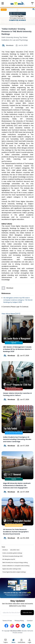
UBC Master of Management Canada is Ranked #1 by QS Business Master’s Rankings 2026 (17, 349)
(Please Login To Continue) (19, 307)
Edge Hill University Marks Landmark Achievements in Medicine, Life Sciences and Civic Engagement (17, 486)
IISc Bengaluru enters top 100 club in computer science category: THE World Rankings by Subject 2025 (18, 300)
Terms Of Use (7, 621)
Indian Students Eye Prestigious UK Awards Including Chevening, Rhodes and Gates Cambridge (17, 439)
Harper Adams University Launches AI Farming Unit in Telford (17, 394)
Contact (30, 621)
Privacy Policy (19, 621)
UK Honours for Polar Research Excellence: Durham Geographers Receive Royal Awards (16, 532)
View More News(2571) (11, 314)
